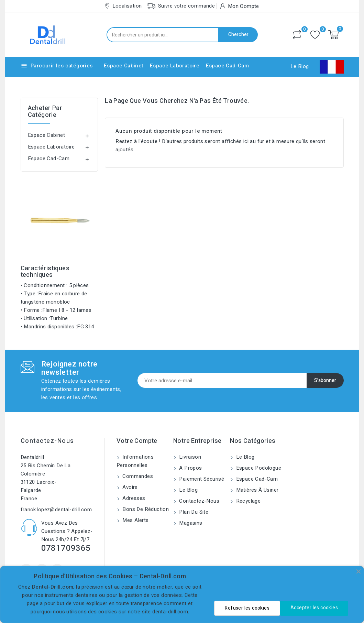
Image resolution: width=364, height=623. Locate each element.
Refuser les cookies (247, 608)
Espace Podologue (258, 468)
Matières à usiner (256, 490)
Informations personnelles (135, 461)
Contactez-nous (47, 441)
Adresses (133, 498)
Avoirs (129, 487)
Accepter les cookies (314, 608)
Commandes (137, 476)
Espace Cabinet (124, 66)
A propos (190, 468)
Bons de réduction (145, 509)
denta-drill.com (170, 612)
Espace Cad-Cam (228, 66)
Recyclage (247, 501)
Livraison (189, 457)
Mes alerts (135, 520)
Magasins (190, 523)
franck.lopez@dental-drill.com (56, 510)
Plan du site (193, 512)
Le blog (188, 490)
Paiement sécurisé (201, 479)
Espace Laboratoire (175, 66)
